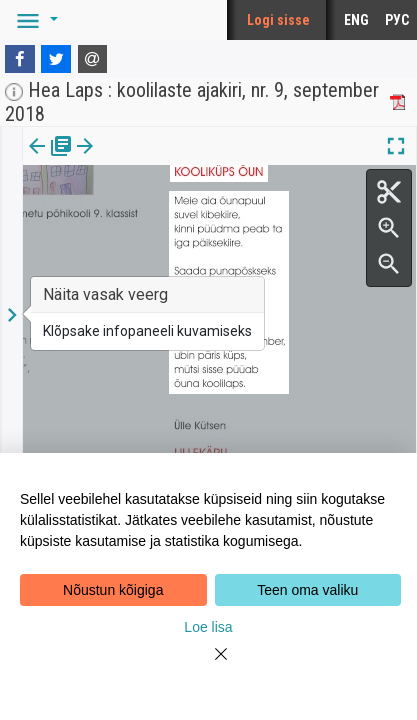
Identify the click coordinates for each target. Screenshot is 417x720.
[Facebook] (20, 59)
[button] (34, 20)
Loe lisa (208, 627)
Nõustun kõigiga (113, 590)
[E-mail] (93, 59)
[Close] (209, 666)
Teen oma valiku (307, 590)
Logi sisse (278, 20)
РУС (397, 20)
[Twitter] (56, 59)
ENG (356, 20)
